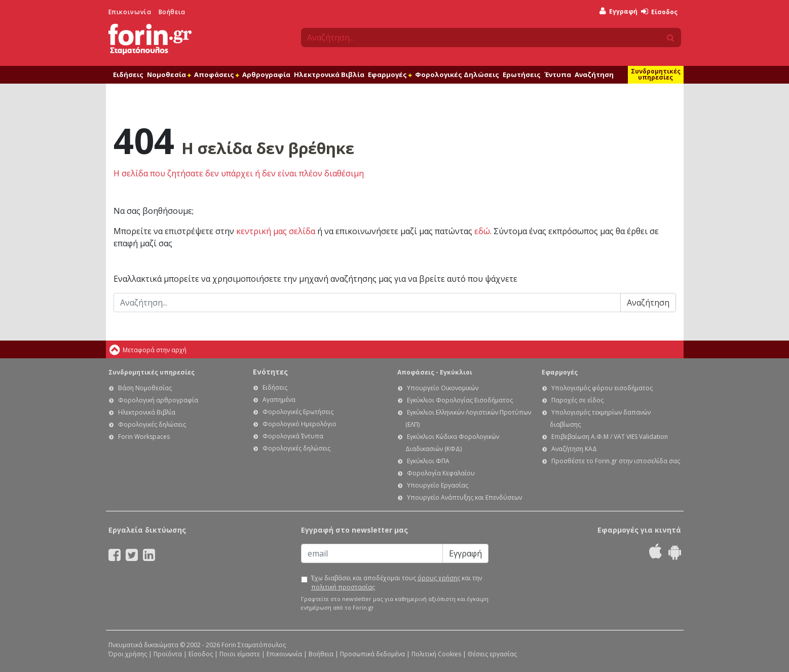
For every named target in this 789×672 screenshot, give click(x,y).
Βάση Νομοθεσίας (145, 388)
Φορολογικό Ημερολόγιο (299, 424)
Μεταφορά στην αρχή (155, 350)
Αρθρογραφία (266, 74)
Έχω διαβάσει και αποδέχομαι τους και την (397, 583)
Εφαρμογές (390, 74)
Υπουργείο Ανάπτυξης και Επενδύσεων (464, 497)
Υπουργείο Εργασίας (438, 485)
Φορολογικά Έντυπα (293, 436)
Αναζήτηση (594, 74)
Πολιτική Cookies (436, 654)
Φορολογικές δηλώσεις (152, 424)
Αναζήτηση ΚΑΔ (574, 449)
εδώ (482, 231)
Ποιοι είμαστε (240, 654)
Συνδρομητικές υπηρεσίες (656, 74)
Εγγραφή (618, 11)
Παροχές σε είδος (577, 400)
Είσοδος (659, 12)
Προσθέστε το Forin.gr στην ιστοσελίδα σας (616, 461)
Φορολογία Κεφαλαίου (441, 473)
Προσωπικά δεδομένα (372, 654)
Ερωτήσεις (522, 74)
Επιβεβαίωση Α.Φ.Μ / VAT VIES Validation (610, 437)
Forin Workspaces (144, 437)
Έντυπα (558, 74)
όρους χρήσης (439, 578)
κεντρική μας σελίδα (276, 231)
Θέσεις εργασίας (492, 654)
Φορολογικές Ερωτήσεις (298, 412)
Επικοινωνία (130, 12)
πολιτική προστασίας (343, 587)
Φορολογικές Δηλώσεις (457, 74)
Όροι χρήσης (128, 654)
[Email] (372, 553)
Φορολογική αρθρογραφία (158, 400)
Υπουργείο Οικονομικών (443, 388)
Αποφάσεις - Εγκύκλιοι (435, 372)
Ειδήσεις (128, 74)
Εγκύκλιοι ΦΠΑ (428, 461)
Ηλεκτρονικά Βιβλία (329, 74)
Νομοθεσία (169, 74)
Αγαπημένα (279, 400)
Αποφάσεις (216, 74)
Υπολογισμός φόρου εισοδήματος (602, 388)
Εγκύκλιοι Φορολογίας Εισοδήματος (460, 400)
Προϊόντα (168, 654)
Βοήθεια (172, 12)
